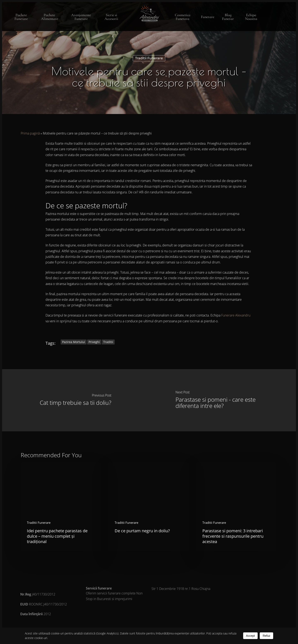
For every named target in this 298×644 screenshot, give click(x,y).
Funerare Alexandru (236, 315)
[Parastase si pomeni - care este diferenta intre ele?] (222, 400)
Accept (251, 636)
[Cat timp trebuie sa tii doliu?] (76, 400)
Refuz (266, 636)
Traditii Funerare (149, 58)
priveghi (94, 342)
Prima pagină (30, 133)
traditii (108, 342)
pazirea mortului (74, 342)
